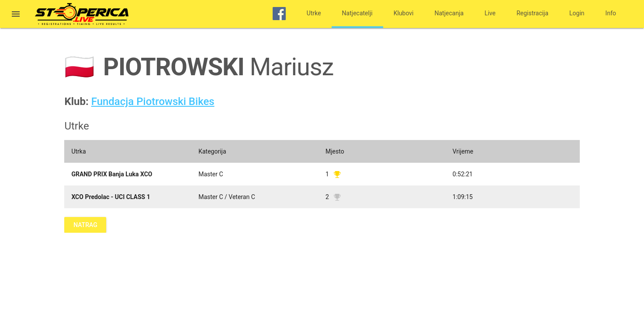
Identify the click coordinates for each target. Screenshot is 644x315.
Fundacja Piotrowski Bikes (153, 101)
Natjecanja (449, 13)
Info (611, 13)
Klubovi (404, 13)
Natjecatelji (357, 13)
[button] (16, 15)
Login (577, 13)
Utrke (314, 13)
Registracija (532, 13)
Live (490, 13)
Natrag (85, 225)
